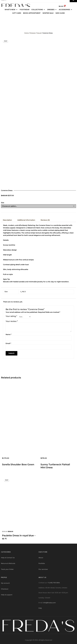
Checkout (5, 589)
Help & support (7, 595)
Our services (43, 569)
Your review (12, 321)
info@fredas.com (49, 603)
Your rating (11, 316)
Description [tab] (7, 220)
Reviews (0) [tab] (45, 220)
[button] (10, 10)
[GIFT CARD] (17, 13)
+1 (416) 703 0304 (54, 583)
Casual (39, 33)
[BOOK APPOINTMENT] (32, 13)
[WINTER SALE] (48, 13)
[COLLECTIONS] (38, 10)
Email (8, 343)
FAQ (40, 608)
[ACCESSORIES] (66, 10)
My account (5, 583)
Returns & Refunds (8, 563)
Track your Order (7, 569)
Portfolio (42, 563)
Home (26, 33)
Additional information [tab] (26, 220)
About (41, 558)
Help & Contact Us (8, 558)
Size (3, 203)
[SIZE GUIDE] (60, 13)
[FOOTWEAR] (25, 10)
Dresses (33, 33)
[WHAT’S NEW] (11, 10)
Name (9, 334)
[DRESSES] (52, 10)
